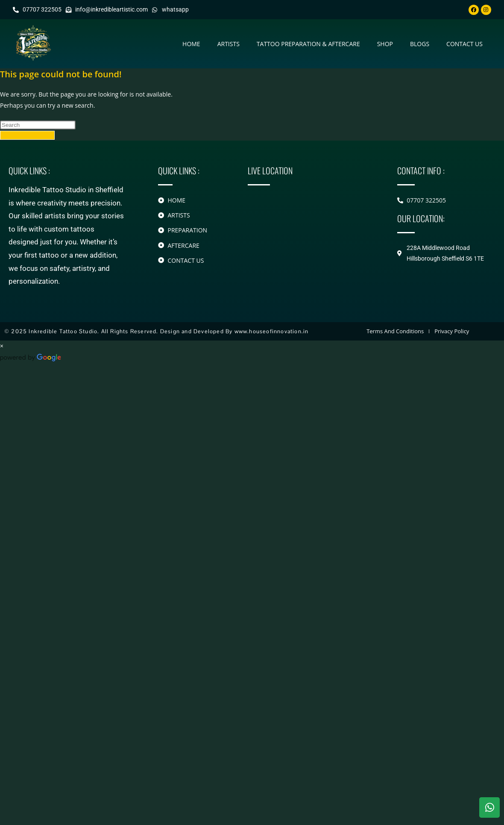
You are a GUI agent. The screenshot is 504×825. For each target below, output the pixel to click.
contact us (464, 44)
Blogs (420, 44)
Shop (385, 44)
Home (191, 44)
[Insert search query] (38, 125)
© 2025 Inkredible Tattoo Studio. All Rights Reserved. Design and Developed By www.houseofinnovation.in (156, 331)
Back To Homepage (27, 135)
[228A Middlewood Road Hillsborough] (310, 231)
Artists (229, 44)
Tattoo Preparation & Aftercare (308, 44)
